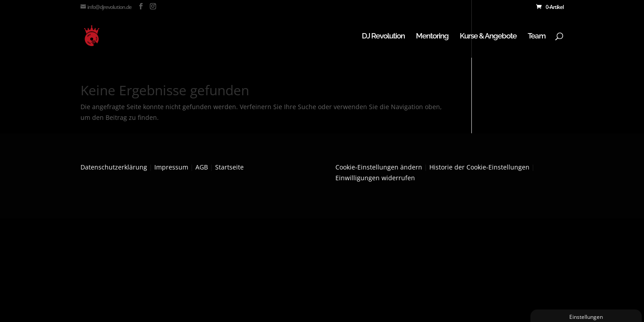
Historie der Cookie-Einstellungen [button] (479, 167)
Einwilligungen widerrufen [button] (375, 178)
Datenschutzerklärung (114, 167)
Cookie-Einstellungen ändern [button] (379, 167)
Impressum (171, 167)
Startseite (229, 167)
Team (537, 36)
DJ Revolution (383, 36)
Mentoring (432, 36)
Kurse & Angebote (488, 36)
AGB (202, 167)
